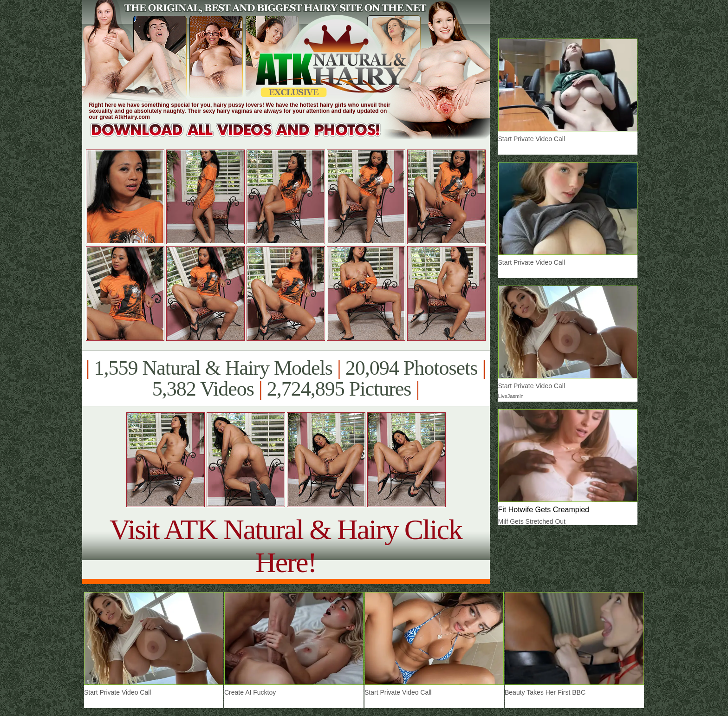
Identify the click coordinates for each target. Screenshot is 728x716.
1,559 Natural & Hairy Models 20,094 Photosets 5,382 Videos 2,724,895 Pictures (286, 378)
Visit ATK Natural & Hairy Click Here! (286, 546)
